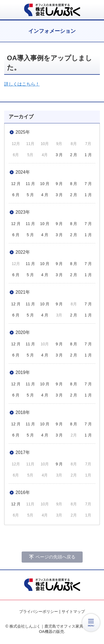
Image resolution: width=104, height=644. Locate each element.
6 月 (16, 195)
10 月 (45, 184)
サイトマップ (73, 611)
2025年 (23, 132)
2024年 (23, 172)
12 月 (16, 184)
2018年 (23, 412)
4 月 (45, 195)
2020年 (23, 332)
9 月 (59, 184)
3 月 (59, 155)
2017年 (23, 452)
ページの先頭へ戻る (55, 557)
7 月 (88, 184)
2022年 (23, 252)
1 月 (88, 155)
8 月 (74, 184)
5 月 (30, 195)
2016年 (23, 492)
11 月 (30, 184)
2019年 (23, 372)
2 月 (74, 155)
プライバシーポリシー (39, 611)
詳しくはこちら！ (22, 84)
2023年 (23, 212)
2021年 (23, 292)
